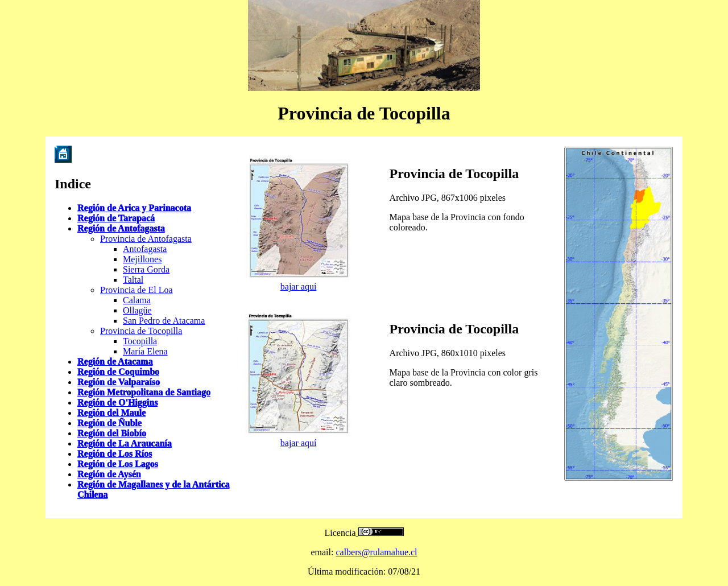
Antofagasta (145, 249)
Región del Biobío (112, 433)
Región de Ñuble (109, 423)
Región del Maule (111, 413)
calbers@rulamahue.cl (376, 552)
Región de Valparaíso (119, 382)
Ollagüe (137, 310)
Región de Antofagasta (121, 228)
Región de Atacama (115, 362)
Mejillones (142, 259)
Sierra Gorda (146, 269)
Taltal (133, 280)
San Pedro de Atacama (164, 321)
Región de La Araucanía (125, 443)
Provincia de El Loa (136, 290)
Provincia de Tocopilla (141, 331)
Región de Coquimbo (118, 372)
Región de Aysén (109, 474)
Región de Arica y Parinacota (134, 208)
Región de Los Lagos (118, 464)
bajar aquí (299, 286)
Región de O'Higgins (117, 403)
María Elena (145, 351)
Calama (137, 300)
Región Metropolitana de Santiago (144, 392)
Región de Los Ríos (115, 454)
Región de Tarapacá (116, 218)
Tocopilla (140, 341)
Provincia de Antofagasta (146, 239)
